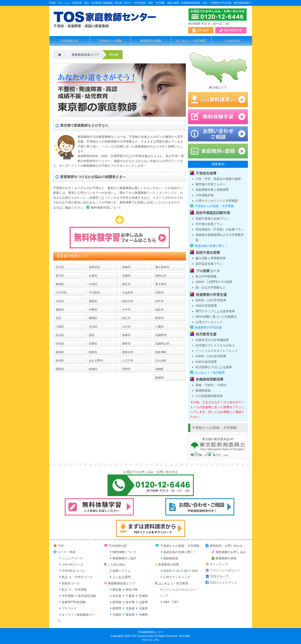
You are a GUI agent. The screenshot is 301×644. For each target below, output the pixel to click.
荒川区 (60, 276)
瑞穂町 (160, 369)
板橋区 (60, 284)
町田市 (160, 318)
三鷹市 (160, 327)
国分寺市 (128, 301)
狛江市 (126, 318)
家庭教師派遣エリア (85, 55)
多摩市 (126, 335)
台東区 (93, 276)
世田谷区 (95, 267)
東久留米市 (162, 267)
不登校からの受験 (110, 41)
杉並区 (60, 361)
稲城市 (93, 369)
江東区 (60, 327)
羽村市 (126, 369)
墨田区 (60, 369)
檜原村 (160, 378)
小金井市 (128, 293)
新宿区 (60, 352)
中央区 (93, 284)
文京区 (93, 327)
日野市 (160, 293)
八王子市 (128, 361)
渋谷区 (60, 343)
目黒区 (93, 343)
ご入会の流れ (232, 41)
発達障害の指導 (151, 41)
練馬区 (93, 318)
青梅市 (126, 267)
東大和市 (161, 284)
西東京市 (128, 352)
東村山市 (161, 276)
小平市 (126, 310)
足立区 (60, 267)
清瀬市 (126, 276)
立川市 (126, 327)
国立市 (126, 284)
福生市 (160, 310)
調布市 (126, 343)
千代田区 (95, 293)
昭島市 (93, 352)
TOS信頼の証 (69, 41)
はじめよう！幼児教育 (191, 41)
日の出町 (161, 361)
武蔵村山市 (162, 343)
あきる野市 (96, 361)
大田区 (60, 301)
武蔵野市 (161, 335)
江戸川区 (61, 293)
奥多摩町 (161, 352)
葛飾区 (60, 310)
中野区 (93, 310)
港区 (92, 335)
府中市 (160, 301)
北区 (58, 318)
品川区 (60, 335)
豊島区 (93, 301)
